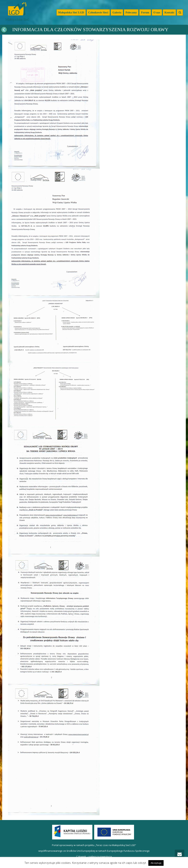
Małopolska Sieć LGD (71, 12)
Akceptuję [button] (156, 863)
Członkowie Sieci (98, 12)
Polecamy (131, 12)
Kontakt (169, 12)
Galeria (117, 12)
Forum (145, 12)
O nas (157, 12)
